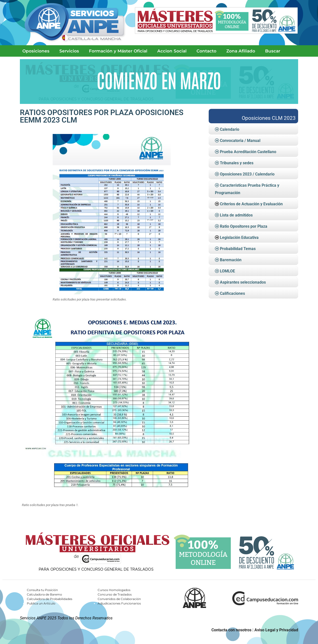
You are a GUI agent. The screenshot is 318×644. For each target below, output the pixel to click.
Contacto (206, 51)
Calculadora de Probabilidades (50, 599)
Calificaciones (230, 293)
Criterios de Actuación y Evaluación (251, 204)
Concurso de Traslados (115, 594)
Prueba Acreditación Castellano (246, 152)
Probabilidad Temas (235, 249)
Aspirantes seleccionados (240, 282)
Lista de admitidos (234, 215)
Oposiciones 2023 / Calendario (245, 174)
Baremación (228, 260)
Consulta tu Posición (42, 590)
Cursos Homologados (114, 590)
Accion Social (172, 51)
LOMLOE (225, 271)
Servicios (69, 51)
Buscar (273, 51)
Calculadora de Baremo (44, 594)
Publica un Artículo (41, 603)
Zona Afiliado (241, 51)
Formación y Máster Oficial (118, 51)
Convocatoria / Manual (238, 141)
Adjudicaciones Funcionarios (119, 603)
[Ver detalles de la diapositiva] (159, 82)
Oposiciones (36, 51)
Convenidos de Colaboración (119, 599)
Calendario (227, 129)
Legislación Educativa (239, 237)
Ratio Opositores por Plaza (241, 226)
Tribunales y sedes (234, 163)
